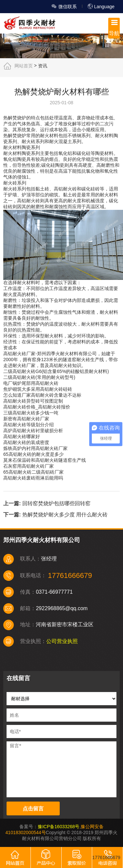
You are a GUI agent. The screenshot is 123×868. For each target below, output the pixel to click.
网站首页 (24, 65)
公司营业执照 (62, 641)
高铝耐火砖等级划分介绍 (29, 425)
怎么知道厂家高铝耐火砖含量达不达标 (42, 395)
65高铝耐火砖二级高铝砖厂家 (33, 472)
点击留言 (33, 809)
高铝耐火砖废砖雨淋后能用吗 (33, 478)
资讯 (43, 65)
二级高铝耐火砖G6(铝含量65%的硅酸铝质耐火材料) (56, 371)
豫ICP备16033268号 (59, 827)
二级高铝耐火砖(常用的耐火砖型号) (39, 377)
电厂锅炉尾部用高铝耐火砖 (31, 383)
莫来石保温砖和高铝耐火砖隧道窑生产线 (45, 460)
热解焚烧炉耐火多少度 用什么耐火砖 (65, 515)
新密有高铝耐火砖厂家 (26, 419)
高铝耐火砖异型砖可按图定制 (33, 401)
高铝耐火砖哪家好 (22, 436)
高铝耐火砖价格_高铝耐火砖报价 (37, 407)
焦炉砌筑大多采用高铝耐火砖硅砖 (38, 389)
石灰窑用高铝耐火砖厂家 (29, 466)
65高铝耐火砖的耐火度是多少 (33, 454)
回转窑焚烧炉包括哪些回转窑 (56, 503)
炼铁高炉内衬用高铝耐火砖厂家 (35, 448)
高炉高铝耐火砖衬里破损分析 (33, 431)
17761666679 (106, 857)
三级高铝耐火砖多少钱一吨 (31, 413)
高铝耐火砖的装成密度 (26, 442)
